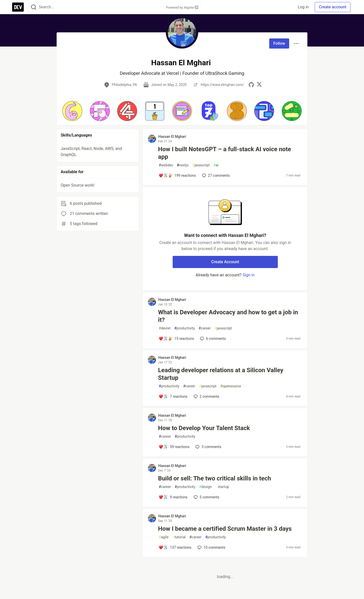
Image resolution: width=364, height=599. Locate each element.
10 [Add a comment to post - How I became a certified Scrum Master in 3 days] (211, 547)
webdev (166, 165)
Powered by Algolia (182, 7)
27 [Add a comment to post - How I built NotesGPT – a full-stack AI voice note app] (215, 175)
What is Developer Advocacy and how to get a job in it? (228, 316)
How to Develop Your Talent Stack (204, 428)
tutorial (179, 537)
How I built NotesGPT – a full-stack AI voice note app (224, 153)
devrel (165, 328)
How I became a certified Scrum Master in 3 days (225, 529)
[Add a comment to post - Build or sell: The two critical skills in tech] (173, 497)
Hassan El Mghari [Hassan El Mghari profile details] (172, 137)
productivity (184, 328)
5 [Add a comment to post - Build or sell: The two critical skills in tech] (206, 497)
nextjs (183, 165)
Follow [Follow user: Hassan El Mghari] (279, 43)
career (205, 328)
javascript (201, 165)
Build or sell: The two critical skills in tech (214, 478)
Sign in (248, 275)
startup (222, 487)
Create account (333, 7)
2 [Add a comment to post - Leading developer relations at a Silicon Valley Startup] (206, 396)
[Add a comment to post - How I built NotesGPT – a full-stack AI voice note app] (177, 175)
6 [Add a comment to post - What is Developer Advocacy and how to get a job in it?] (212, 339)
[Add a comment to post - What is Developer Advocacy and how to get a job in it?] (176, 339)
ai (216, 165)
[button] (72, 111)
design (206, 487)
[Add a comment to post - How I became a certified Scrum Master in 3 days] (175, 547)
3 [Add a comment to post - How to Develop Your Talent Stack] (208, 447)
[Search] (34, 7)
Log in (303, 7)
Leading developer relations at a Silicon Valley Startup (221, 374)
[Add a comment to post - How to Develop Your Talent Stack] (174, 447)
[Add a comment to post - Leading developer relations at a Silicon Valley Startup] (173, 396)
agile (164, 537)
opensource (231, 386)
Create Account (225, 262)
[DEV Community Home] (18, 7)
